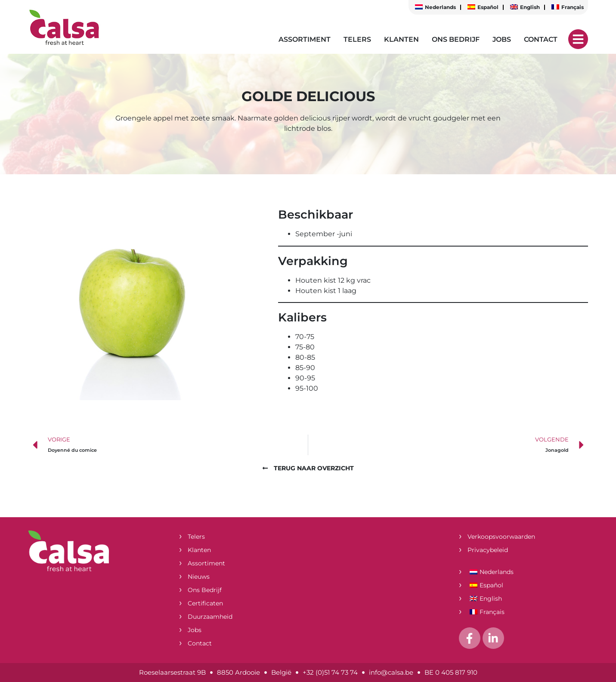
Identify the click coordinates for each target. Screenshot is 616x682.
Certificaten (205, 603)
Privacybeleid (488, 550)
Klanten (401, 39)
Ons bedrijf (456, 39)
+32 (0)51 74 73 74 (330, 672)
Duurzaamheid (210, 617)
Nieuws (199, 577)
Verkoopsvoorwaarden (501, 537)
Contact (541, 39)
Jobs (502, 39)
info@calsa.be (391, 672)
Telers (357, 39)
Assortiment (305, 39)
